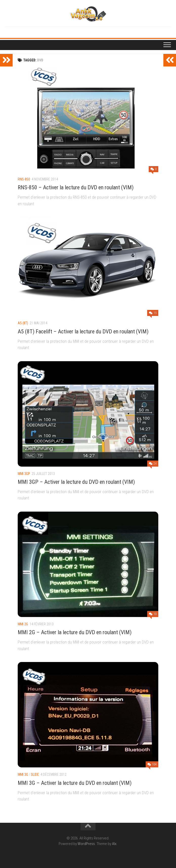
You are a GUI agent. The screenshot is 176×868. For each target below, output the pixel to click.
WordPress (86, 844)
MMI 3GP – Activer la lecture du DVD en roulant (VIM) (76, 482)
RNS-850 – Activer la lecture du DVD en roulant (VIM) (76, 187)
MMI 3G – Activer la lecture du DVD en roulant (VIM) (75, 783)
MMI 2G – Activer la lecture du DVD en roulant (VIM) (75, 632)
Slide (35, 774)
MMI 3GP (24, 474)
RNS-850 (24, 179)
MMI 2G (23, 624)
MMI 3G (23, 774)
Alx (114, 844)
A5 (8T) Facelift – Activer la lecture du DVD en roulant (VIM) (83, 332)
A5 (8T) (23, 323)
